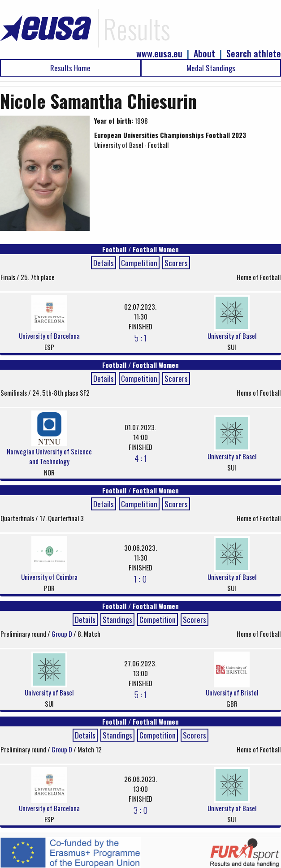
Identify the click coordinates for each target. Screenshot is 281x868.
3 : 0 (140, 810)
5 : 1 (140, 337)
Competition (139, 263)
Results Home (70, 68)
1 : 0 (140, 579)
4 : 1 (140, 458)
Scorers (176, 263)
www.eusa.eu (159, 54)
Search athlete (254, 54)
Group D (63, 634)
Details (104, 263)
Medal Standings (211, 68)
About (204, 54)
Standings (117, 620)
